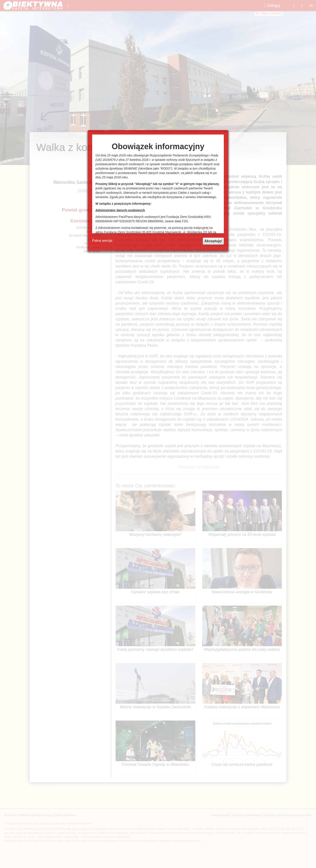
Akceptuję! (213, 241)
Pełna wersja (102, 241)
